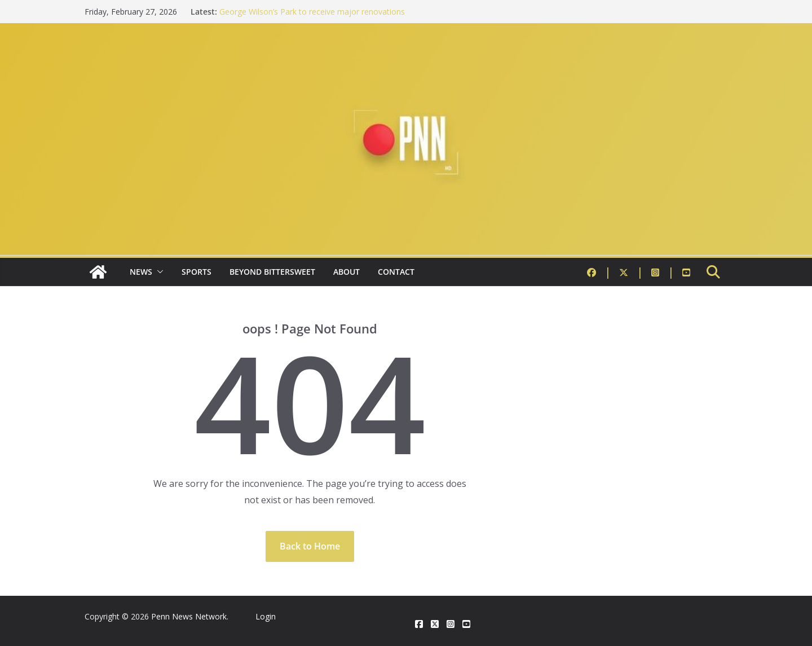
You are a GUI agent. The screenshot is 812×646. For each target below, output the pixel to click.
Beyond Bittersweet (272, 272)
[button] (158, 272)
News (141, 272)
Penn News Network (189, 616)
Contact (396, 272)
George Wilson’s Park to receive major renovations (312, 12)
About (347, 272)
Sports (197, 272)
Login (266, 616)
